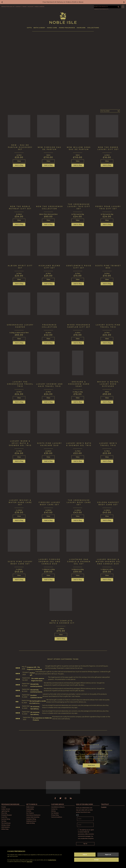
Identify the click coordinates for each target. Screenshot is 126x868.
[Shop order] (110, 111)
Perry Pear (4, 813)
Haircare (81, 28)
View (19, 161)
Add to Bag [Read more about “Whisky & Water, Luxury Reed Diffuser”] (107, 402)
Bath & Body (39, 28)
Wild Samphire (6, 827)
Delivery (53, 811)
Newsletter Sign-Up (8, 7)
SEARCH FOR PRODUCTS (101, 7)
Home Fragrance (67, 28)
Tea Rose (4, 821)
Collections (93, 28)
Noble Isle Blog (30, 823)
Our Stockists (55, 813)
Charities (29, 811)
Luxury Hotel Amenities (33, 817)
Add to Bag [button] (19, 165)
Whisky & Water (6, 825)
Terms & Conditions (57, 817)
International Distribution (33, 815)
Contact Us (54, 809)
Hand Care (52, 28)
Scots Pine (4, 817)
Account (30, 7)
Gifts (29, 28)
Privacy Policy (55, 815)
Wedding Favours (31, 821)
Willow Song (5, 829)
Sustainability (30, 809)
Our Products (30, 813)
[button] (2, 2)
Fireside (4, 807)
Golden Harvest (6, 809)
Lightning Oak (5, 811)
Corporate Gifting (31, 819)
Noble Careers (40, 7)
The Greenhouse (6, 823)
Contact (18, 7)
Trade (24, 7)
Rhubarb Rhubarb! (7, 815)
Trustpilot (104, 807)
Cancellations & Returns (58, 807)
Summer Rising (6, 819)
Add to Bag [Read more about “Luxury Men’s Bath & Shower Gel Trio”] (78, 461)
